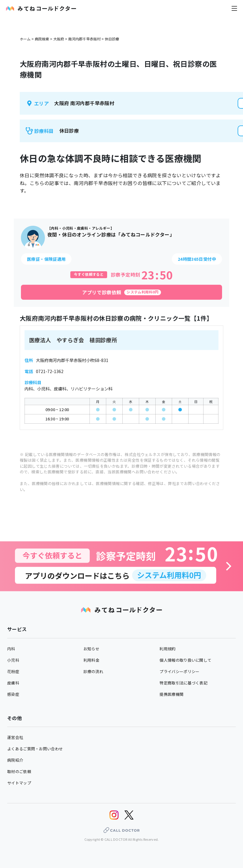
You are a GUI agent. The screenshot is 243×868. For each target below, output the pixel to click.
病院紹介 (15, 760)
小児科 (13, 660)
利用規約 (167, 649)
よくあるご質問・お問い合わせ (35, 749)
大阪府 (59, 39)
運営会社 (15, 737)
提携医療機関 (171, 694)
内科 (11, 649)
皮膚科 (13, 683)
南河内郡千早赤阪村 (84, 39)
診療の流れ (94, 671)
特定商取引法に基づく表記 (183, 683)
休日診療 (112, 39)
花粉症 (13, 671)
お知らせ (91, 649)
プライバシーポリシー (179, 671)
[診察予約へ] (121, 566)
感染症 (13, 694)
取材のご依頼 (19, 771)
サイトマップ (19, 783)
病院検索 (42, 39)
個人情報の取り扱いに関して (185, 660)
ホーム (25, 39)
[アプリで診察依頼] (121, 292)
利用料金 (91, 660)
